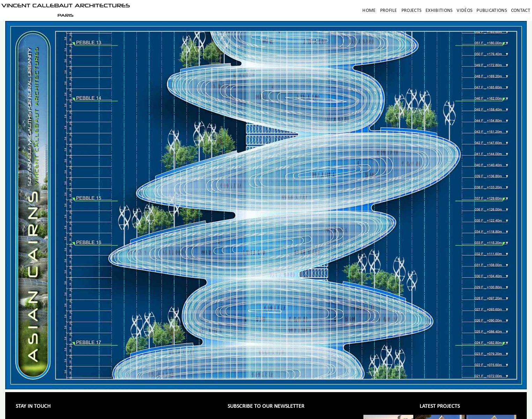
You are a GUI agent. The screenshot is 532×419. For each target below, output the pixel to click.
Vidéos (464, 11)
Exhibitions (439, 11)
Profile (389, 11)
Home (369, 11)
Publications (492, 11)
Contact (521, 11)
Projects (411, 11)
